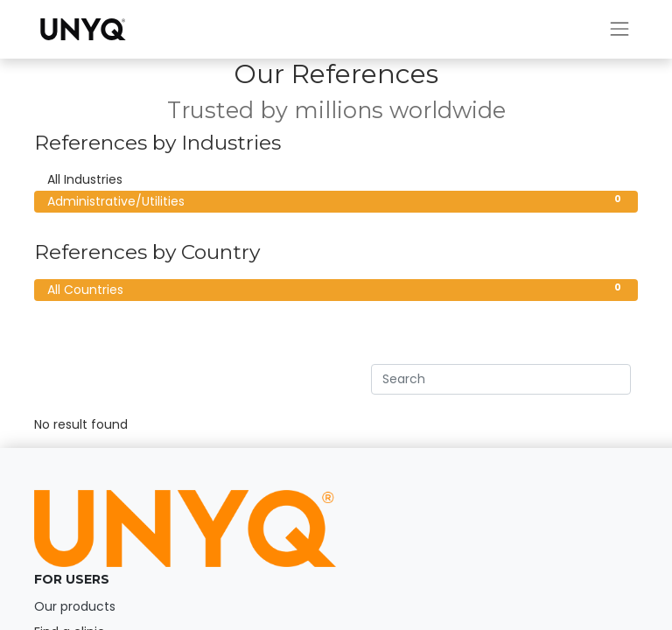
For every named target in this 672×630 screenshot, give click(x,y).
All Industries (336, 179)
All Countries (336, 290)
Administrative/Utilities (336, 201)
